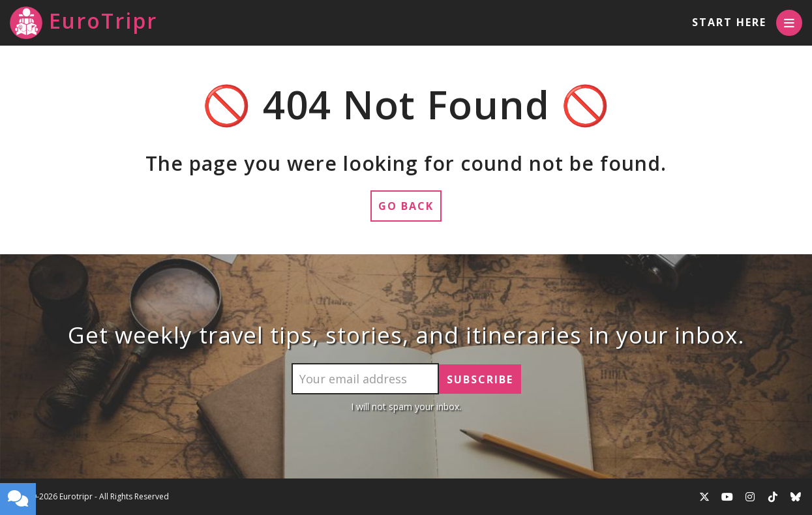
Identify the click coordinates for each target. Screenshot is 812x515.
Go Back (406, 206)
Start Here (729, 22)
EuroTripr (83, 23)
